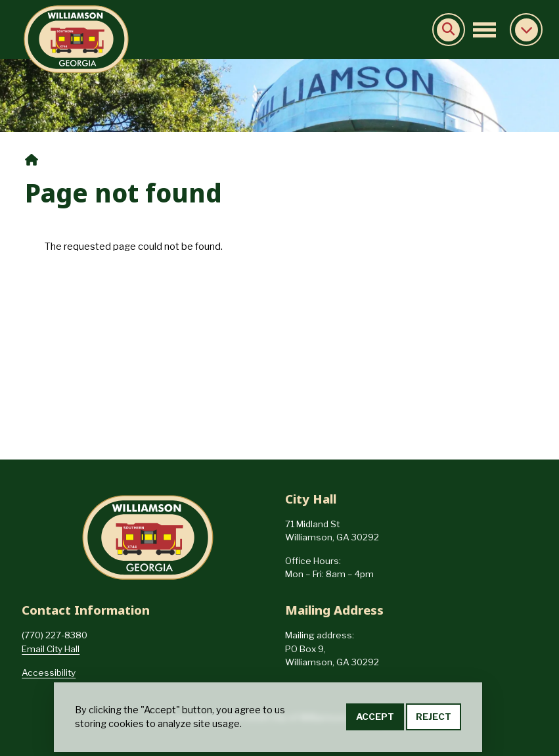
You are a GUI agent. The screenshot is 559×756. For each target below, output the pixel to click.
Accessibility (49, 673)
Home (32, 160)
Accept (375, 719)
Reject (434, 719)
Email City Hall (51, 649)
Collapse (526, 30)
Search (448, 30)
